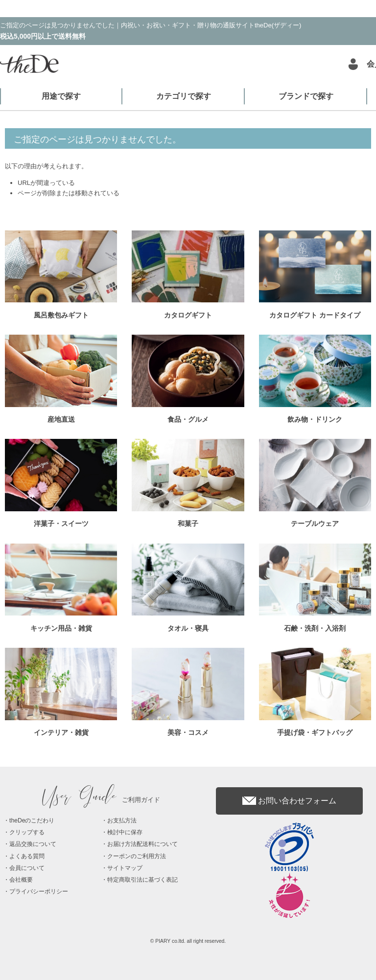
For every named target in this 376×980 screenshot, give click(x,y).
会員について (27, 868)
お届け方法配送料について (142, 844)
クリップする (27, 832)
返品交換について (33, 844)
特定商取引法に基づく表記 (142, 880)
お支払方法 (122, 820)
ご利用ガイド (101, 800)
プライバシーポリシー (39, 891)
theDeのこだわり (32, 820)
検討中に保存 (125, 832)
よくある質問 (27, 856)
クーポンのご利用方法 (137, 856)
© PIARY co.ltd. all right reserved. (188, 941)
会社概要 (21, 880)
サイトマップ (125, 868)
